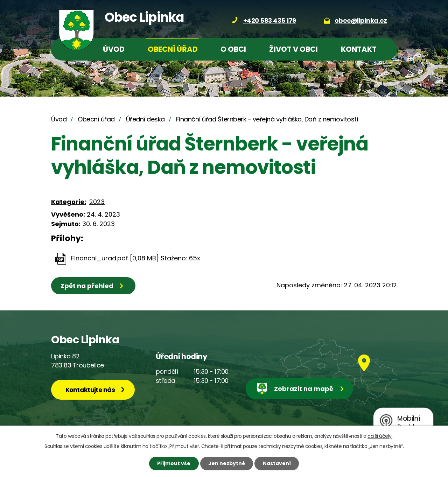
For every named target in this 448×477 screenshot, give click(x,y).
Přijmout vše (174, 463)
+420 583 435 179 (270, 20)
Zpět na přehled (87, 286)
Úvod (114, 49)
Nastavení (277, 463)
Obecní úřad (173, 49)
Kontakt (359, 49)
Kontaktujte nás (90, 390)
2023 (97, 202)
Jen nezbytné (227, 463)
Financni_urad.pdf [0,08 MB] (115, 258)
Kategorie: (69, 202)
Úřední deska (145, 119)
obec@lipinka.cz (361, 20)
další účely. (380, 436)
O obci (233, 49)
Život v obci (293, 49)
